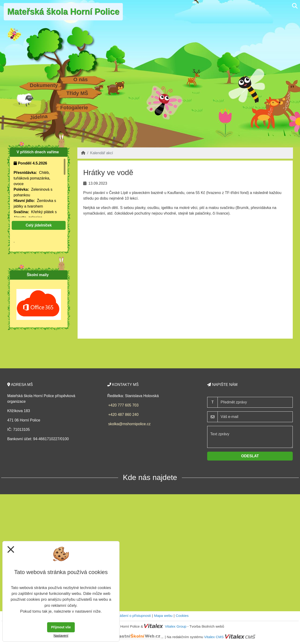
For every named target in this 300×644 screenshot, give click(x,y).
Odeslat (250, 456)
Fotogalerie (74, 108)
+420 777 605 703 (123, 405)
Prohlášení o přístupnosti (131, 616)
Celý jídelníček (39, 225)
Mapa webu (163, 616)
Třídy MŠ (77, 93)
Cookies (182, 616)
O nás (81, 79)
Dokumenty (44, 85)
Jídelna (39, 117)
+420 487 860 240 (123, 415)
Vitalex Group (176, 626)
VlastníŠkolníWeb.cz (121, 637)
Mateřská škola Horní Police (63, 12)
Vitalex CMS (214, 637)
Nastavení (61, 636)
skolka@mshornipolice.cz (129, 424)
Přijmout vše (61, 627)
